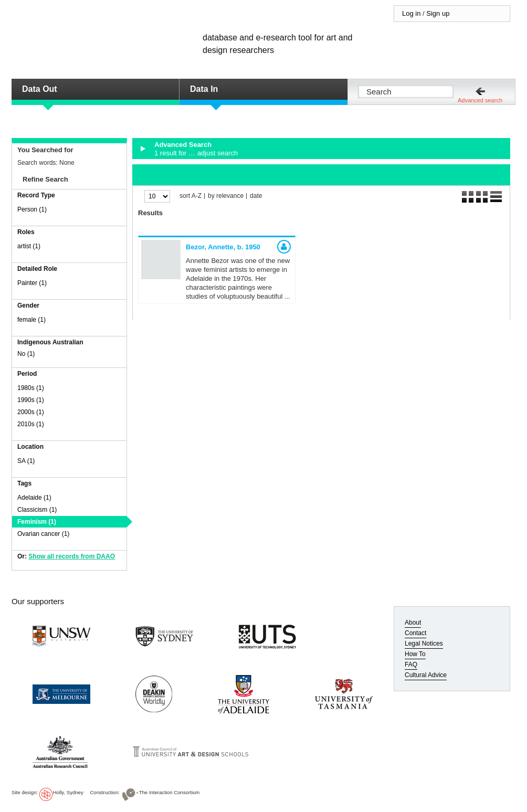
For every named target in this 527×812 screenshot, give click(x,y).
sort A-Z (191, 196)
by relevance (226, 196)
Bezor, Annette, (223, 247)
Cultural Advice (426, 675)
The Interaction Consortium (170, 792)
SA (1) (26, 461)
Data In (204, 89)
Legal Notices (424, 644)
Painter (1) (32, 283)
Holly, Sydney (68, 792)
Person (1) (32, 209)
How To (415, 654)
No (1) (26, 354)
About (413, 623)
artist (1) (29, 246)
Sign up (438, 13)
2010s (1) (31, 424)
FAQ (411, 665)
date (256, 196)
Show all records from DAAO (72, 556)
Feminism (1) (37, 522)
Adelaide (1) (34, 498)
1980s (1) (31, 388)
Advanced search (480, 100)
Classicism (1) (37, 510)
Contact (415, 633)
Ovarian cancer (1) (43, 534)
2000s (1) (31, 412)
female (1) (31, 320)
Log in (411, 13)
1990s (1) (31, 400)
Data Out (40, 89)
